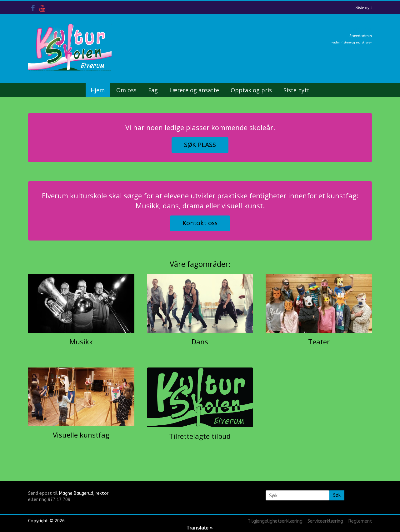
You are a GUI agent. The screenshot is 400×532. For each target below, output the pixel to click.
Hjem (98, 90)
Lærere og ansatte (194, 90)
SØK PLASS (200, 145)
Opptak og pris (251, 90)
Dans (200, 342)
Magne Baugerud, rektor (84, 493)
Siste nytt (364, 8)
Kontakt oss (200, 223)
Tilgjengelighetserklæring (275, 521)
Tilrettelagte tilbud (200, 436)
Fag (153, 90)
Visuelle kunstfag (81, 435)
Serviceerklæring (325, 521)
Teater (319, 342)
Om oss (126, 90)
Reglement (360, 521)
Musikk (81, 342)
